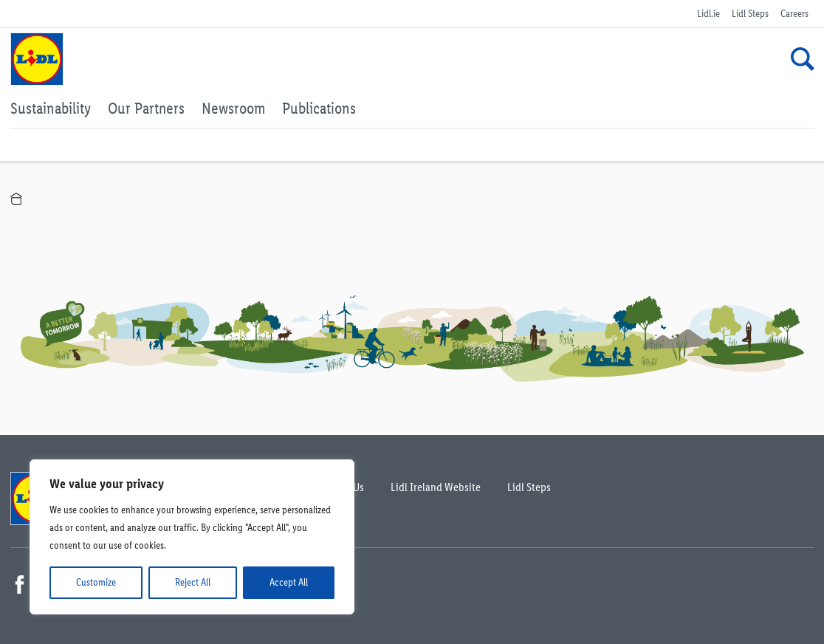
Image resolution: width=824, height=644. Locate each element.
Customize (96, 582)
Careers (794, 14)
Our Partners (146, 108)
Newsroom (233, 108)
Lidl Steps (750, 14)
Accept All (289, 582)
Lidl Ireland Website (436, 487)
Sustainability (51, 108)
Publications (319, 108)
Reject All (193, 582)
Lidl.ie (708, 14)
